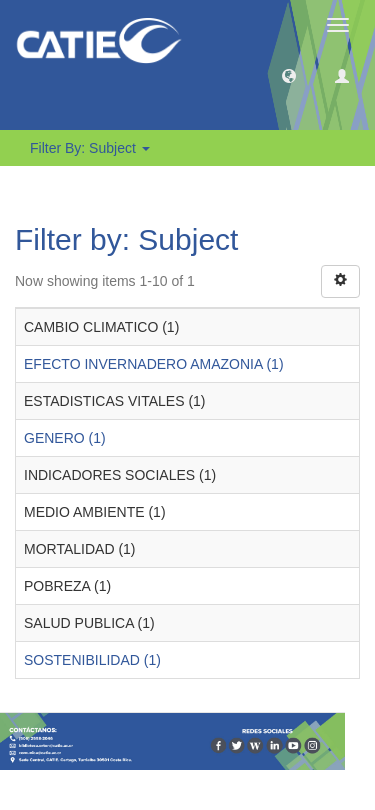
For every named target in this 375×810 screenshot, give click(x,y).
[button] (289, 75)
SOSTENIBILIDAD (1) (92, 660)
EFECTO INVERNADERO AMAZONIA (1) (154, 364)
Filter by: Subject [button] (90, 148)
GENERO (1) (65, 438)
